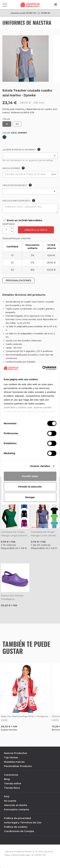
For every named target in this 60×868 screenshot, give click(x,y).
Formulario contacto (17, 809)
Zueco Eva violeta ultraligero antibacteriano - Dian (14, 597)
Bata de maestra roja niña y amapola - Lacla (25, 718)
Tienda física (12, 788)
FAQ (7, 796)
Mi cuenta (10, 801)
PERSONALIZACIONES (18, 280)
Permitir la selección (30, 487)
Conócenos (11, 775)
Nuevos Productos (15, 753)
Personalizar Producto (18, 766)
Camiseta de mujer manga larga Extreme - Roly (15, 534)
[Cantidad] (6, 230)
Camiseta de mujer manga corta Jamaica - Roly (44, 534)
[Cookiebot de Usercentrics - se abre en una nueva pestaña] (43, 368)
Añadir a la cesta (36, 230)
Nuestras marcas (14, 762)
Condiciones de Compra (19, 831)
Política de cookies (16, 827)
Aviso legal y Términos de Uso (23, 822)
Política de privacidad (17, 818)
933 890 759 (40, 855)
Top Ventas (11, 757)
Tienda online (13, 783)
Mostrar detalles (40, 466)
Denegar (30, 497)
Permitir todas (30, 476)
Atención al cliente (16, 805)
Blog (7, 779)
